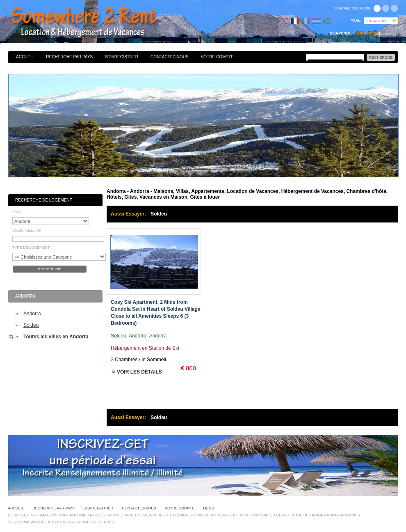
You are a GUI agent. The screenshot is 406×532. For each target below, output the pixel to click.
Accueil (25, 57)
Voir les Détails (139, 372)
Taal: (356, 21)
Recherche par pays (69, 57)
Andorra (32, 314)
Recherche (49, 269)
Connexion (367, 33)
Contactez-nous (170, 57)
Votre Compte (217, 57)
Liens (208, 508)
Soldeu (31, 325)
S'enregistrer (122, 57)
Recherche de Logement (44, 200)
